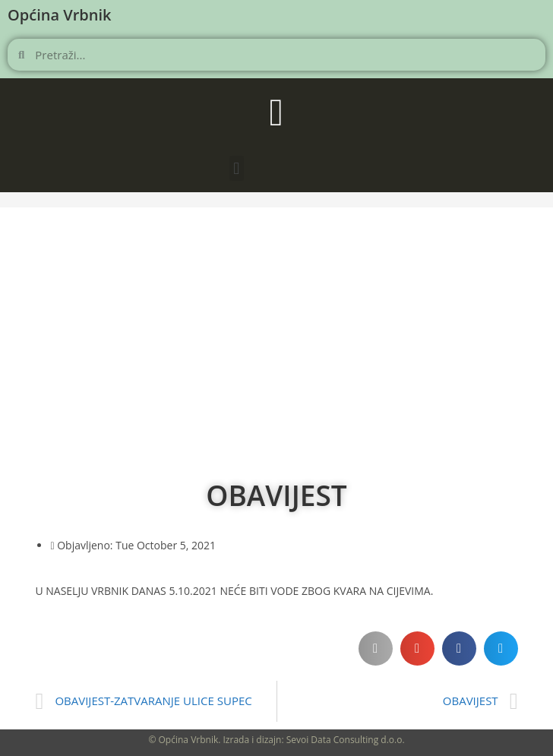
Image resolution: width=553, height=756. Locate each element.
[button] (237, 168)
